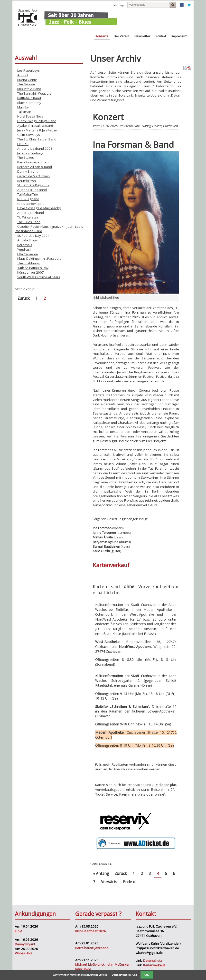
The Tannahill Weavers (34, 93)
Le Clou (23, 144)
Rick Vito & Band (29, 89)
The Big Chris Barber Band (37, 139)
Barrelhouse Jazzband (34, 162)
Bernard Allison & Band (35, 167)
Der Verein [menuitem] (121, 36)
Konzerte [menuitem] (102, 36)
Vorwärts (109, 882)
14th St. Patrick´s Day (33, 268)
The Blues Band (29, 222)
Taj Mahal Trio (28, 194)
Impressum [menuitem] (179, 36)
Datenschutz (153, 960)
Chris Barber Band (31, 204)
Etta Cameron (28, 254)
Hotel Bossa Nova (30, 116)
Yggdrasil (24, 249)
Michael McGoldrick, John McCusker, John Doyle (103, 967)
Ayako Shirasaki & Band (35, 126)
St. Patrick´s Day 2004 (33, 236)
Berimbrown (27, 181)
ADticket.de (161, 785)
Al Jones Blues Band (32, 190)
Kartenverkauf (154, 965)
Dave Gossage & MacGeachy (39, 208)
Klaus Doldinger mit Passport (39, 258)
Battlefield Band (29, 98)
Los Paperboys (28, 70)
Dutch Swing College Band (37, 121)
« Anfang (101, 874)
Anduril (23, 75)
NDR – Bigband (28, 199)
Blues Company (29, 103)
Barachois (25, 245)
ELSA (19, 931)
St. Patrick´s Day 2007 (33, 185)
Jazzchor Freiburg (30, 153)
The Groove (26, 84)
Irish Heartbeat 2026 (91, 931)
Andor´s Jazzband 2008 (35, 148)
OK (147, 975)
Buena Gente (27, 80)
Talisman (24, 112)
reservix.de (136, 785)
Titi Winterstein (28, 217)
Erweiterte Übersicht (150, 95)
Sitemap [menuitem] (118, 5)
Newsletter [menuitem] (142, 36)
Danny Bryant (27, 171)
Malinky (23, 107)
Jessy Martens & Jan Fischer (38, 130)
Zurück (121, 874)
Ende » (129, 882)
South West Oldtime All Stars (39, 277)
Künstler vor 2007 (31, 272)
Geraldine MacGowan (33, 176)
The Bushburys (28, 263)
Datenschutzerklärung (124, 975)
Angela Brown (28, 240)
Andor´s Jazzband (31, 213)
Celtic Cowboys (29, 135)
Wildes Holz (23, 953)
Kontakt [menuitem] (161, 36)
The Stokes (26, 158)
